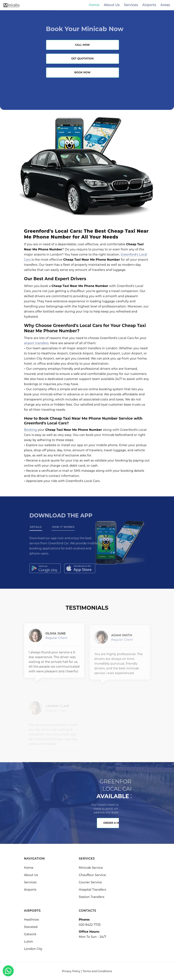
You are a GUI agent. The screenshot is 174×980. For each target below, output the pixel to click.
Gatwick (30, 934)
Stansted (31, 927)
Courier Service (90, 882)
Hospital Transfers (92, 890)
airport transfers (36, 343)
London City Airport (39, 358)
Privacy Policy (71, 971)
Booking (31, 430)
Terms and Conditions (97, 971)
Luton (29, 942)
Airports (30, 890)
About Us (31, 875)
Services (30, 882)
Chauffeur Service (92, 875)
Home (29, 868)
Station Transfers (92, 897)
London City (33, 949)
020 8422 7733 (90, 925)
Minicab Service (91, 868)
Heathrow (32, 920)
